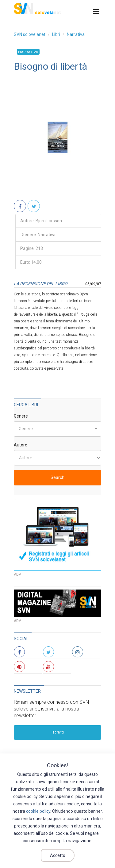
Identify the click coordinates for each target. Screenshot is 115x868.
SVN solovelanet (30, 34)
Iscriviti (58, 732)
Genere (21, 416)
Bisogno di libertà (50, 66)
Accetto (58, 855)
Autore (21, 445)
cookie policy (38, 811)
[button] (57, 429)
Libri (56, 34)
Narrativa (76, 34)
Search (57, 477)
